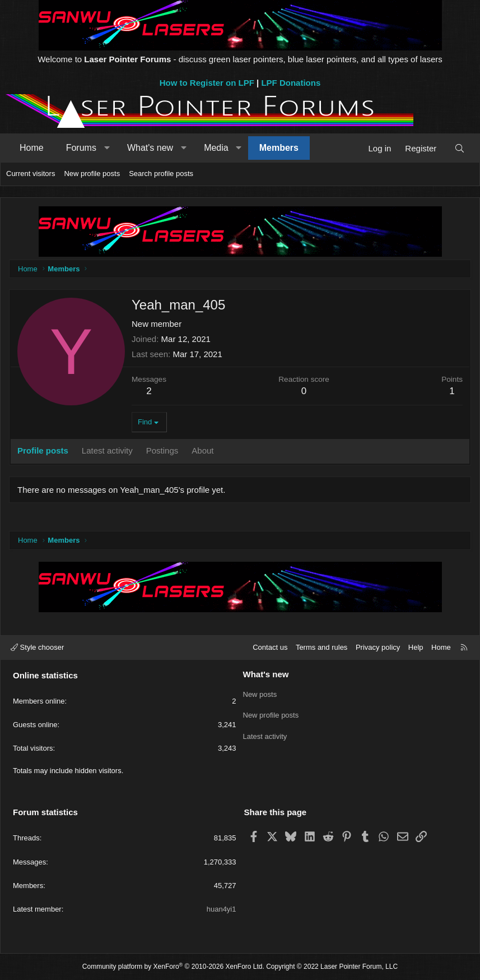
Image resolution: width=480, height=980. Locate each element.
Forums (81, 148)
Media (216, 148)
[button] (107, 148)
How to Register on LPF (207, 83)
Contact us (270, 647)
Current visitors (31, 174)
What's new (150, 148)
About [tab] (202, 450)
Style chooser (37, 647)
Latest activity (265, 734)
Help (416, 647)
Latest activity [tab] (107, 450)
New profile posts (92, 174)
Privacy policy (378, 647)
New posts (260, 693)
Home (32, 148)
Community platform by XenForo (173, 967)
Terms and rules (321, 647)
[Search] (460, 148)
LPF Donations (291, 83)
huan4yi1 (222, 909)
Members (279, 148)
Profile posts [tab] (43, 450)
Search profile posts (161, 174)
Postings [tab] (162, 450)
